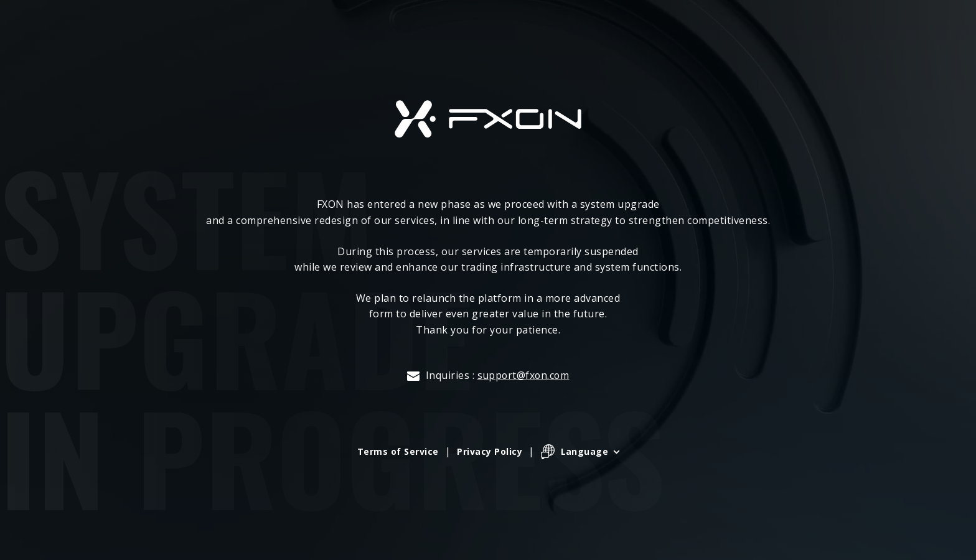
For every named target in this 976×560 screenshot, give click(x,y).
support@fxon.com (523, 375)
